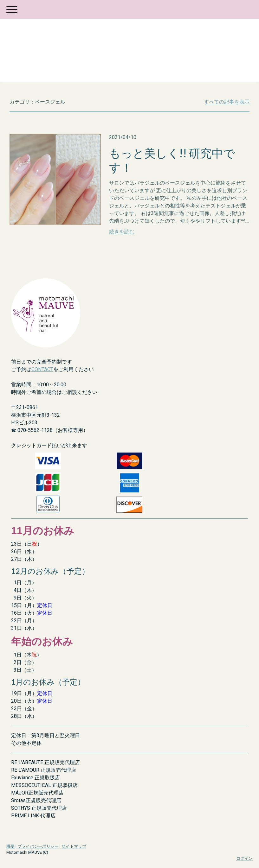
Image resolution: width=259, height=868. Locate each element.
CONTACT (42, 369)
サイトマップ (74, 846)
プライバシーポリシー (38, 846)
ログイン (244, 858)
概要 (10, 846)
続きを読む (122, 232)
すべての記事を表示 (227, 102)
